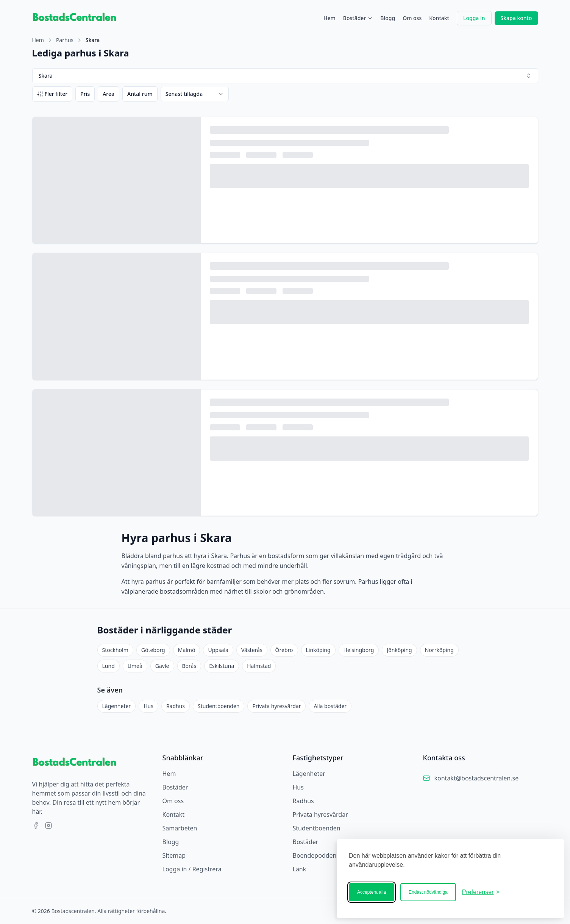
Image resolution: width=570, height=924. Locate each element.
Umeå (135, 666)
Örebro (284, 650)
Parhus (65, 40)
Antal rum (140, 94)
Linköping (318, 650)
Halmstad (259, 666)
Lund (109, 666)
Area (109, 94)
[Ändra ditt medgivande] (481, 892)
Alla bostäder (330, 706)
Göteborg (153, 650)
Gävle (162, 666)
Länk (300, 869)
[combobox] (195, 94)
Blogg (388, 18)
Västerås (252, 650)
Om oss (412, 18)
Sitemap (174, 855)
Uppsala (218, 650)
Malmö (187, 650)
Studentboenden (219, 706)
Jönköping (399, 650)
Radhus (176, 706)
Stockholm (115, 650)
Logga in (474, 18)
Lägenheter (117, 706)
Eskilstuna (222, 666)
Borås (189, 666)
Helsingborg (359, 650)
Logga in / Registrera (192, 869)
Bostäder (358, 18)
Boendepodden (315, 855)
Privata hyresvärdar (276, 706)
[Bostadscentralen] (528, 892)
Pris (85, 94)
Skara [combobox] (285, 76)
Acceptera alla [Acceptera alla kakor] (372, 892)
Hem (330, 18)
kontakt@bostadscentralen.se (477, 778)
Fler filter (52, 94)
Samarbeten (180, 828)
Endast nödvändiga (428, 892)
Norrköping (439, 650)
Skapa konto (516, 18)
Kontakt (439, 18)
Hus (148, 706)
